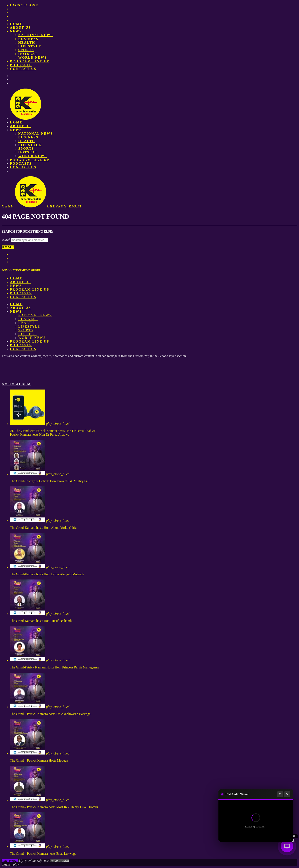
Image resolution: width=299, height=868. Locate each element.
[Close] (287, 794)
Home (16, 24)
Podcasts (21, 65)
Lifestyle (30, 46)
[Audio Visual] (287, 846)
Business (28, 39)
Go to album (16, 384)
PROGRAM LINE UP (30, 61)
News (16, 31)
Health (27, 43)
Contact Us (23, 69)
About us (20, 28)
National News (36, 35)
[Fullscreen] (280, 794)
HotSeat (28, 54)
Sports (26, 50)
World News (32, 57)
